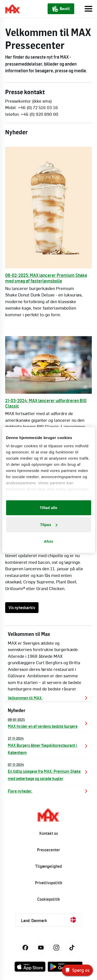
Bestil (61, 9)
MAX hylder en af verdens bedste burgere (48, 723)
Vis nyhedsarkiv (22, 608)
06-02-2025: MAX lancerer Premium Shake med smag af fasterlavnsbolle (46, 278)
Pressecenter (48, 850)
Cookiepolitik (49, 899)
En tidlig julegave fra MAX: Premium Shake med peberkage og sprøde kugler (48, 771)
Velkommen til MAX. (48, 698)
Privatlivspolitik (49, 883)
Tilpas (49, 525)
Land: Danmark (48, 920)
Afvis (48, 541)
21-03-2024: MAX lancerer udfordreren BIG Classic (46, 403)
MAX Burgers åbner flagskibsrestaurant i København (48, 745)
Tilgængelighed (48, 866)
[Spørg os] (77, 970)
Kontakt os (49, 833)
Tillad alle (48, 508)
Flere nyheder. (48, 791)
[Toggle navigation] (88, 9)
